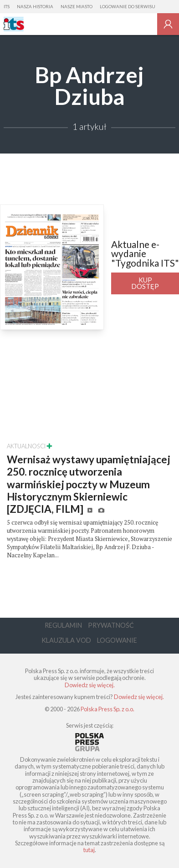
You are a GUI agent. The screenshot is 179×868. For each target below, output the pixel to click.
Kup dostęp (145, 283)
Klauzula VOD (66, 640)
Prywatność (111, 625)
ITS (7, 7)
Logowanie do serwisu (128, 7)
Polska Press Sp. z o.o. (107, 709)
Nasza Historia (35, 7)
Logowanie (117, 640)
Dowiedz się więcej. (90, 685)
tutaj (89, 850)
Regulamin (63, 625)
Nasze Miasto (77, 7)
